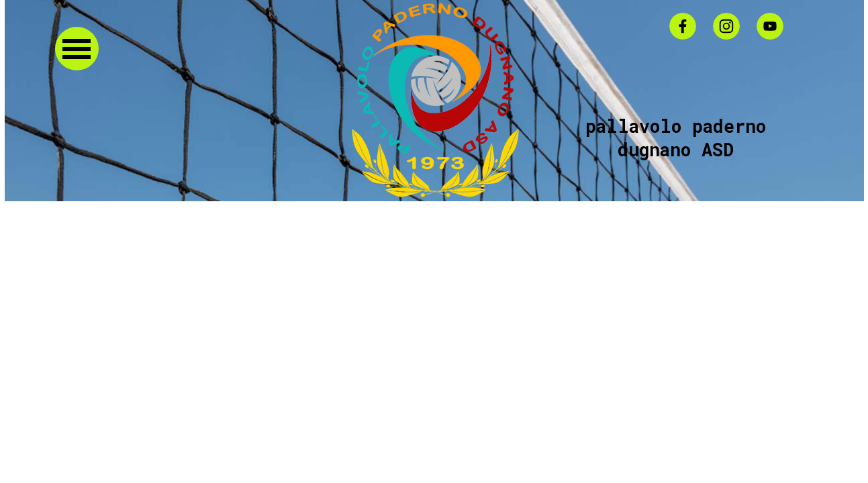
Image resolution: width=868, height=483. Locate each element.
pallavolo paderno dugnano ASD (681, 138)
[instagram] (726, 26)
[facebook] (683, 26)
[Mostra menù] (77, 49)
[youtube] (770, 26)
